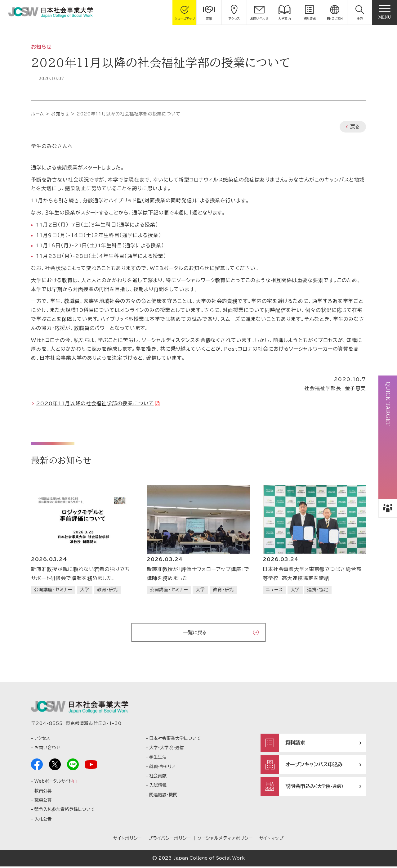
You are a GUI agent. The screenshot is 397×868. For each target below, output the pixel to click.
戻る (355, 127)
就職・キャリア (162, 768)
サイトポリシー (128, 840)
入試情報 (158, 787)
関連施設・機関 (163, 796)
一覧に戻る (195, 632)
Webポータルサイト (53, 783)
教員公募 (43, 792)
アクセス (42, 740)
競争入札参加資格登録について (65, 811)
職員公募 (43, 802)
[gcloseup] (185, 12)
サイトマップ (272, 840)
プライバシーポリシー (170, 840)
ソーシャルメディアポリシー (225, 840)
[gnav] (385, 12)
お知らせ (60, 114)
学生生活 (158, 758)
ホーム (38, 114)
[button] (360, 12)
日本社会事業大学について (175, 740)
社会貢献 (158, 777)
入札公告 (43, 820)
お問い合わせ (47, 749)
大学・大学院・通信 (167, 749)
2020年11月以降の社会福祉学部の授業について (95, 403)
